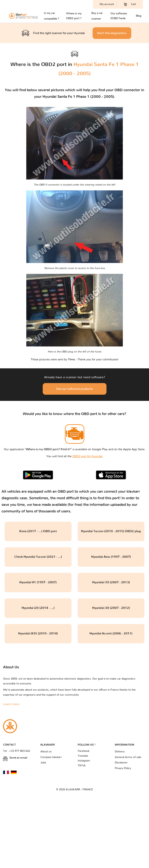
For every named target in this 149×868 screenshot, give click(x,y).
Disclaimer (121, 763)
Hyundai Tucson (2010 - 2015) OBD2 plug (111, 531)
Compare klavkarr (51, 757)
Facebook (84, 751)
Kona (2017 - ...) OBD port (38, 531)
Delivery (120, 752)
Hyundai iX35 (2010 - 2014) (38, 633)
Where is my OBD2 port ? (74, 16)
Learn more (11, 704)
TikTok (82, 766)
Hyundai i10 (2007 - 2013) (111, 582)
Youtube (83, 756)
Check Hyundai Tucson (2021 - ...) (38, 557)
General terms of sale (128, 757)
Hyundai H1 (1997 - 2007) (38, 582)
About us (46, 752)
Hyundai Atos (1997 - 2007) (111, 557)
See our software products (74, 389)
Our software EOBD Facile (119, 16)
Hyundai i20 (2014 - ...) (38, 608)
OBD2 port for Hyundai (87, 456)
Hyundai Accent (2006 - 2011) (111, 633)
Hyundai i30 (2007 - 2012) (111, 608)
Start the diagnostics (112, 33)
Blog (139, 16)
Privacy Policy (123, 768)
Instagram (84, 761)
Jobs (43, 763)
